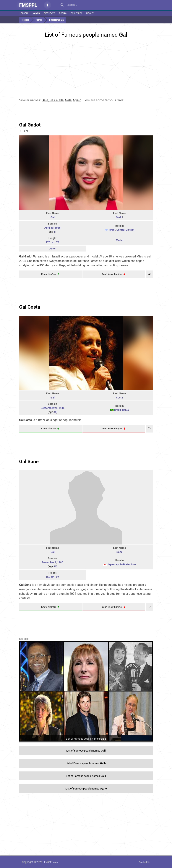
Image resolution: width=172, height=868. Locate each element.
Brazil (117, 410)
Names (36, 13)
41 (55, 232)
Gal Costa (30, 307)
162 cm (50, 577)
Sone (120, 552)
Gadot (120, 217)
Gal (53, 217)
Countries (76, 13)
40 (55, 566)
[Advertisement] (86, 65)
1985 (58, 228)
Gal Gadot (30, 125)
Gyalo (77, 100)
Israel (112, 230)
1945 (61, 408)
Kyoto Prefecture (126, 564)
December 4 (49, 562)
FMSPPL (28, 5)
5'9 (58, 242)
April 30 (49, 228)
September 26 (49, 408)
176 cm (50, 242)
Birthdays (50, 13)
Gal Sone (29, 462)
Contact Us (145, 862)
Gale (45, 100)
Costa (120, 398)
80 (55, 412)
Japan (111, 564)
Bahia (125, 410)
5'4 (58, 577)
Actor (53, 249)
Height (90, 13)
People (25, 13)
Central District (125, 230)
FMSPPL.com (51, 862)
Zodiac (63, 13)
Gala (68, 100)
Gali (52, 100)
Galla (60, 100)
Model (120, 240)
